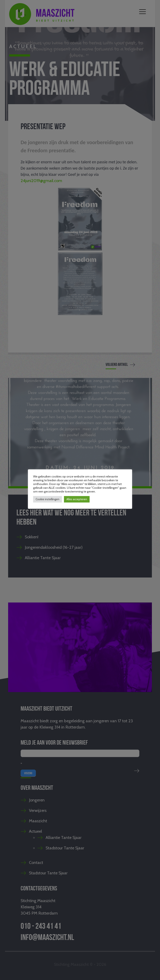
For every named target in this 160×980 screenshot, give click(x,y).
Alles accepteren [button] (77, 499)
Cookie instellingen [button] (47, 499)
